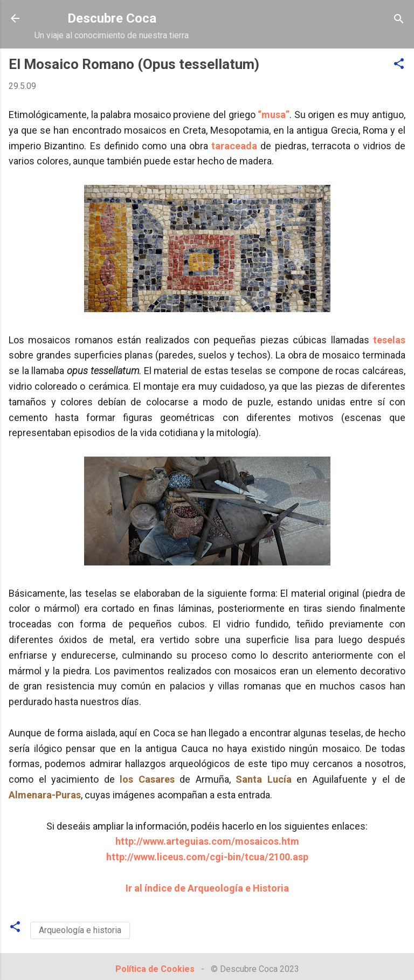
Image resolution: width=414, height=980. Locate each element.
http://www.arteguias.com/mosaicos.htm (207, 841)
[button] (399, 64)
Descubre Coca (112, 18)
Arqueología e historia (80, 930)
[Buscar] (399, 20)
